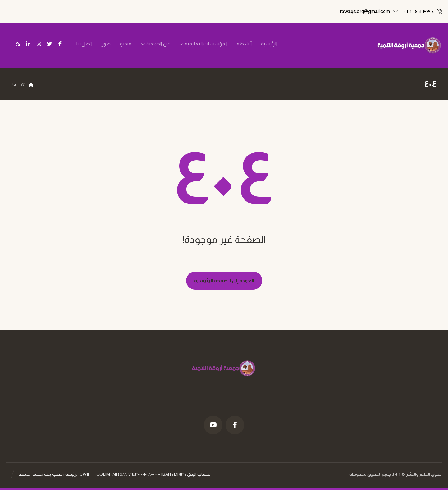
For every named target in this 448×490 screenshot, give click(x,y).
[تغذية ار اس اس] (18, 44)
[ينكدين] (28, 44)
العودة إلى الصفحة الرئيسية (224, 280)
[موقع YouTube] (213, 425)
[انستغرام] (39, 44)
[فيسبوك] (60, 44)
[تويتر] (49, 44)
